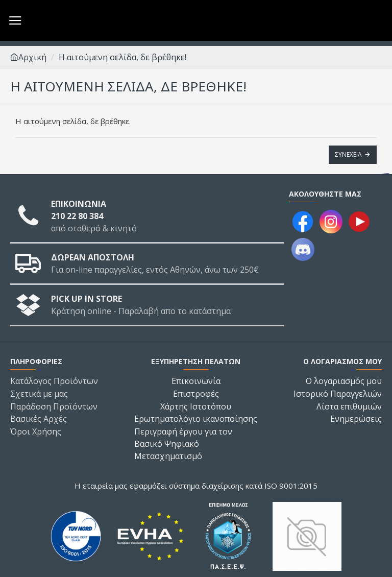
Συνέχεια (348, 154)
